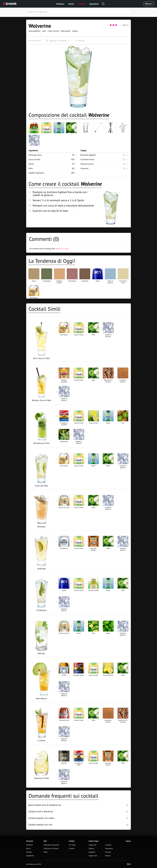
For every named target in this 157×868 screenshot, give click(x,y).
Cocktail (82, 4)
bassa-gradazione (35, 31)
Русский (108, 852)
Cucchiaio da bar (87, 159)
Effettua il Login (149, 4)
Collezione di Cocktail (51, 849)
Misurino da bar (87, 164)
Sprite (31, 164)
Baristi (71, 4)
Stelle (46, 852)
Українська (109, 849)
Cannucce (84, 168)
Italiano (108, 856)
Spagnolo (92, 852)
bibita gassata (65, 31)
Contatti (72, 849)
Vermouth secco (35, 155)
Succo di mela (34, 159)
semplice (75, 31)
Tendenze (60, 4)
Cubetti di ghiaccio (36, 173)
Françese (108, 845)
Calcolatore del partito (51, 845)
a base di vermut (53, 31)
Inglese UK (92, 845)
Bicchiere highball (88, 155)
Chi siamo (72, 845)
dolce (44, 31)
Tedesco (91, 849)
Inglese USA (93, 856)
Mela (31, 168)
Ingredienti (94, 4)
